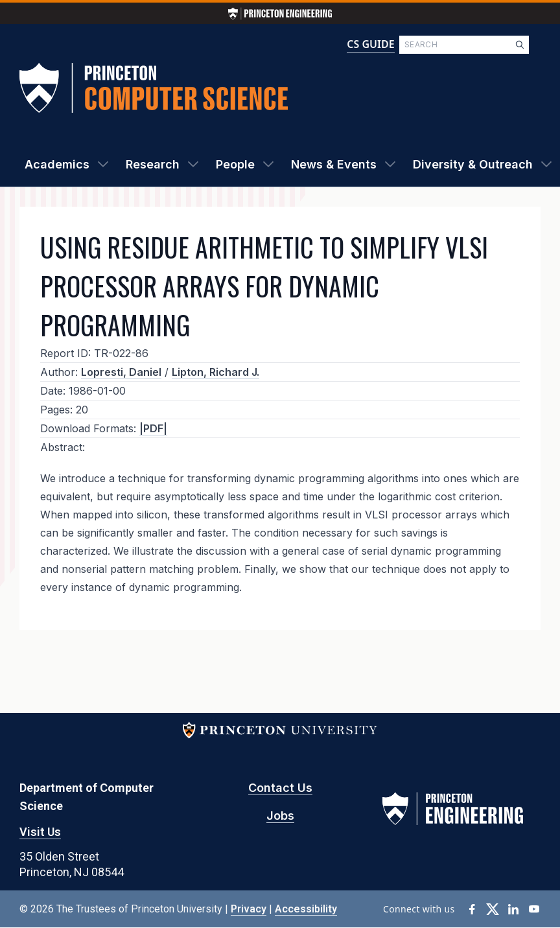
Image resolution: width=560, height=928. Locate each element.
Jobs (280, 816)
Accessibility (306, 909)
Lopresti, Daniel (121, 372)
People (235, 164)
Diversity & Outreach (473, 164)
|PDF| (153, 428)
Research (153, 164)
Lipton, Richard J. (216, 372)
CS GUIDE (370, 44)
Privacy (249, 909)
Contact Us (280, 788)
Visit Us (40, 832)
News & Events (334, 164)
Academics (57, 164)
